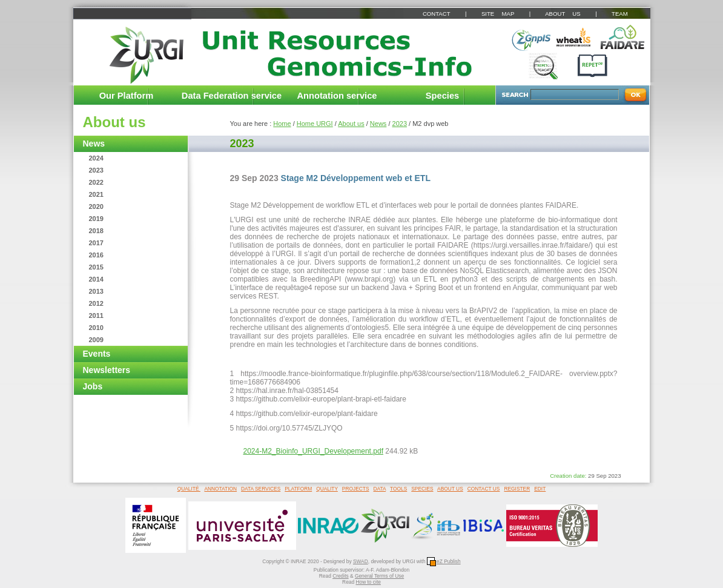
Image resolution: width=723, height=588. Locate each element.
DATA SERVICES (261, 489)
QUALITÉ (189, 489)
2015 (96, 267)
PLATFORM (298, 489)
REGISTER (517, 489)
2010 (96, 328)
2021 (96, 194)
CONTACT (436, 14)
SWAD (361, 561)
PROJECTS (356, 489)
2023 (96, 170)
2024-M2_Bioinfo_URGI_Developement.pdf (313, 451)
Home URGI (315, 124)
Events (97, 354)
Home (282, 124)
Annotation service (337, 96)
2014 (96, 279)
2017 (96, 243)
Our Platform (127, 96)
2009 (96, 340)
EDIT (540, 489)
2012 (96, 303)
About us (114, 122)
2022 (96, 182)
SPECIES (422, 489)
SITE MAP (498, 14)
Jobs (93, 386)
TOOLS (398, 489)
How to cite (368, 582)
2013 (96, 291)
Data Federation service (232, 96)
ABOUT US (563, 14)
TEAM (620, 14)
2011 (96, 315)
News (94, 144)
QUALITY (327, 489)
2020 (96, 206)
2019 (96, 219)
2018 (96, 231)
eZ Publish (444, 561)
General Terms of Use (379, 576)
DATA (380, 489)
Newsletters (107, 370)
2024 (96, 158)
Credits (341, 576)
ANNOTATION (220, 489)
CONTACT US (484, 489)
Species (442, 96)
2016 (96, 255)
